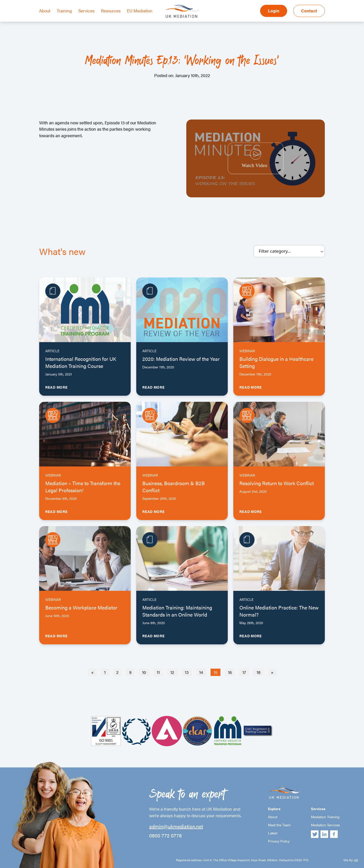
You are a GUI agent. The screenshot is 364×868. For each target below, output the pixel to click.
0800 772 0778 (165, 835)
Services (86, 11)
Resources (111, 11)
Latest (273, 833)
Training (64, 11)
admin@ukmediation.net (176, 826)
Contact (309, 11)
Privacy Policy (279, 841)
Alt (356, 860)
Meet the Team (279, 825)
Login (274, 11)
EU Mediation (140, 11)
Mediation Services (325, 825)
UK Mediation (182, 11)
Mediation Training (325, 817)
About (45, 11)
